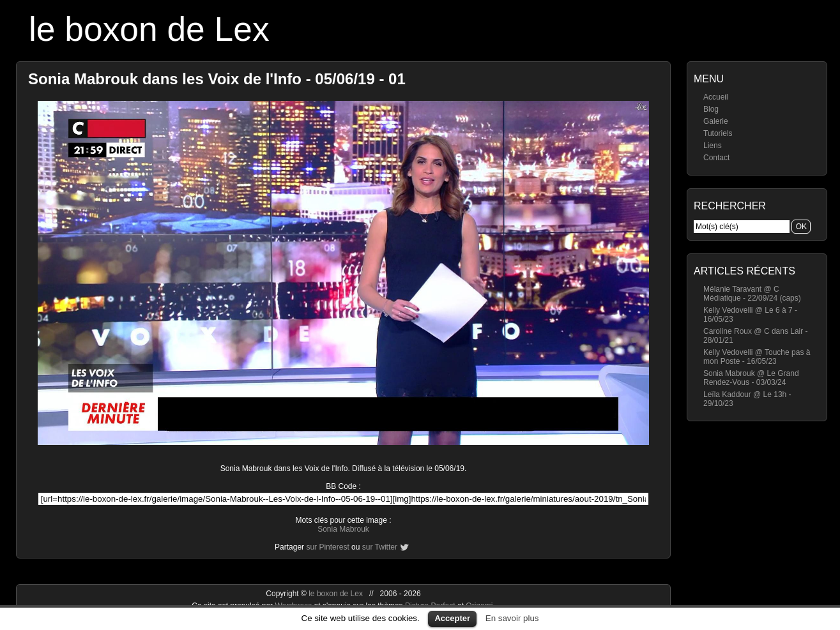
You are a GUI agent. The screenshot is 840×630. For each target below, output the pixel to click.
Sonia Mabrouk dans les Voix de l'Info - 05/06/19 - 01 (217, 79)
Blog (711, 109)
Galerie (716, 121)
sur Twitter (380, 547)
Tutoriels (718, 133)
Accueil (716, 97)
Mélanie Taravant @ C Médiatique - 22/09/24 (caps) (752, 294)
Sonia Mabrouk (343, 529)
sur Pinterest (327, 547)
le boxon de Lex (149, 29)
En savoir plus (512, 618)
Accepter (452, 618)
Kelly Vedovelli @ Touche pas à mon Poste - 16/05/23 (757, 357)
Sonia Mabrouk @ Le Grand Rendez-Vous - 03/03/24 (751, 378)
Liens (713, 146)
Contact (716, 158)
